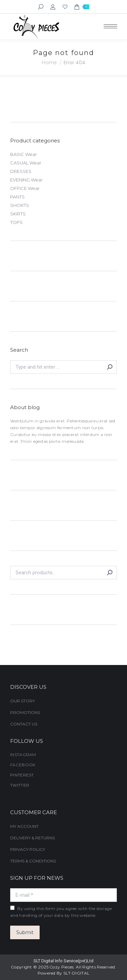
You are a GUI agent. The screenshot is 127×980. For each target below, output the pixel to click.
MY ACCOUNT (24, 826)
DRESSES (21, 171)
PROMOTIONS (25, 712)
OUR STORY (23, 701)
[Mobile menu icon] (110, 26)
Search (110, 573)
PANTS (17, 197)
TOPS (16, 222)
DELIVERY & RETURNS (33, 838)
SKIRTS (18, 214)
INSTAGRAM (23, 755)
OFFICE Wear (25, 188)
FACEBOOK (23, 765)
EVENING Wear (26, 180)
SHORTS (20, 205)
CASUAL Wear (26, 163)
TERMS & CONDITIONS (33, 861)
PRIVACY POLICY (28, 849)
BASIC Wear (24, 154)
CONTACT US (24, 724)
